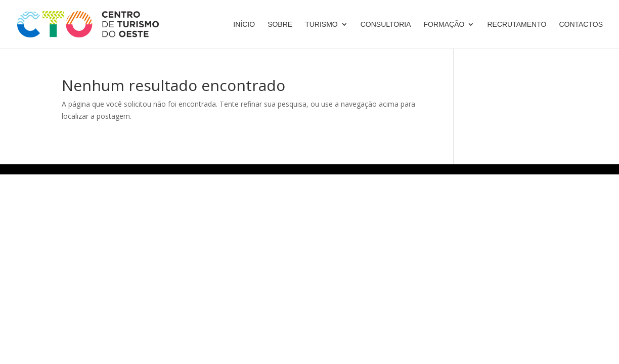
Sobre (280, 25)
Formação (444, 25)
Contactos (581, 25)
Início (244, 25)
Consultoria (386, 25)
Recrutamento (517, 25)
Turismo (321, 25)
